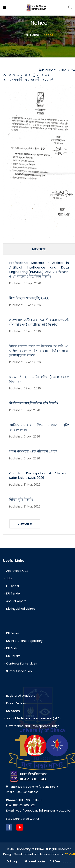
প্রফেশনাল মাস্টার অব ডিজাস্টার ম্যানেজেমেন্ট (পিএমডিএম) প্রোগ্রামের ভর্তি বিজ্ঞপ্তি (39, 322)
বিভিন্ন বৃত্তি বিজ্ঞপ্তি (21, 499)
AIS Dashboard (61, 861)
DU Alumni (12, 711)
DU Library (11, 656)
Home (32, 35)
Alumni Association (17, 671)
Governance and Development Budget (32, 726)
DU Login (13, 861)
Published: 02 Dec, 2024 (57, 70)
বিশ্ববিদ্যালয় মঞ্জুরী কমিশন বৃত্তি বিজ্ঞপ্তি (34, 403)
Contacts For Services (20, 664)
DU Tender (12, 593)
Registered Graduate (19, 696)
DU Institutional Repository (23, 641)
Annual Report (14, 601)
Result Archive (14, 703)
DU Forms (11, 633)
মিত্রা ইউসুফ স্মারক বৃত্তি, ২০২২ (29, 298)
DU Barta (11, 648)
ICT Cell (69, 854)
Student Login (34, 861)
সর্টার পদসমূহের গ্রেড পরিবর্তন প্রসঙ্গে (33, 451)
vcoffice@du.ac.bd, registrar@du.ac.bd (38, 811)
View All (25, 524)
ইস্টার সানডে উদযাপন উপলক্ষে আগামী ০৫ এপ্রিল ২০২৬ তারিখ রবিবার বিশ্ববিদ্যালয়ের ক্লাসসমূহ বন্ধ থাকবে (39, 351)
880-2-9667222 (21, 805)
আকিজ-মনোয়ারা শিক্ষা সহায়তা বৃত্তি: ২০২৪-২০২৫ (39, 427)
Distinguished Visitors (19, 609)
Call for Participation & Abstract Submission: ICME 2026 (39, 475)
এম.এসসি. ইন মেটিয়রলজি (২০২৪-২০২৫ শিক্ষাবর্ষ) (39, 379)
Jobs (8, 578)
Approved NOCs (16, 571)
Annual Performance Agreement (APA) (32, 718)
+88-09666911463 (24, 800)
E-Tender (11, 586)
